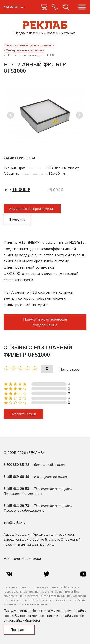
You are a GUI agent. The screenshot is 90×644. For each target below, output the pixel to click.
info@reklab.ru (15, 523)
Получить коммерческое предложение (45, 322)
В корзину (17, 220)
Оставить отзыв (23, 414)
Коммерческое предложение (32, 209)
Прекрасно (19, 630)
